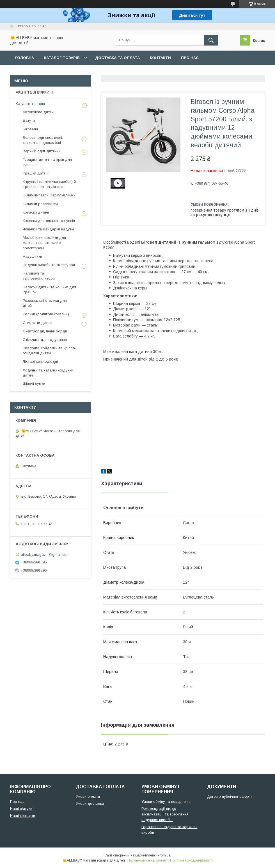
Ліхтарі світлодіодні (40, 362)
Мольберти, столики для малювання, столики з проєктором (44, 243)
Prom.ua (164, 855)
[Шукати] (211, 40)
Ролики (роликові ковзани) (46, 314)
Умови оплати (88, 796)
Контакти (160, 58)
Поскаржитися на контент (147, 860)
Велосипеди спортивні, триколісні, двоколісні (43, 140)
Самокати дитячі (37, 323)
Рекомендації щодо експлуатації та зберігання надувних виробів (165, 814)
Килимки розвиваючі (40, 204)
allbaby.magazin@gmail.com (45, 554)
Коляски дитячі (36, 212)
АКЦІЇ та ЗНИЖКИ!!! (34, 92)
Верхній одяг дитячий (42, 151)
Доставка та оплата (117, 58)
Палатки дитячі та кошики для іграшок (49, 290)
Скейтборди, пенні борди (45, 331)
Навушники (32, 256)
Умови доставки (90, 804)
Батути (29, 120)
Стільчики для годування (45, 340)
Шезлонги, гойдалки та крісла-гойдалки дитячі (50, 351)
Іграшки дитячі (35, 173)
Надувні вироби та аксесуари (49, 265)
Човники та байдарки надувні (49, 229)
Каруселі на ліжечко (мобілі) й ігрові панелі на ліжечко (49, 184)
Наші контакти (23, 816)
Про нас (190, 58)
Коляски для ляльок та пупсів (49, 221)
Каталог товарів (62, 58)
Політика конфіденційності (191, 860)
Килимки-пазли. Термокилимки (49, 195)
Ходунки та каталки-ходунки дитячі (48, 373)
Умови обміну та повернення (166, 802)
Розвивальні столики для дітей (45, 303)
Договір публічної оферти (230, 796)
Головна (25, 58)
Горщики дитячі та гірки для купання (47, 162)
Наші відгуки (21, 809)
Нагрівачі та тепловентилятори (39, 276)
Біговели (30, 129)
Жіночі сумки (34, 384)
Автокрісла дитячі (39, 112)
